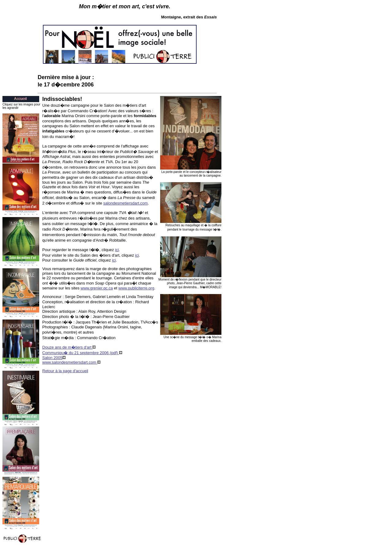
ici (117, 250)
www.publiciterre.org (136, 288)
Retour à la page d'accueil (65, 371)
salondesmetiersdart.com (125, 203)
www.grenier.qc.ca (97, 288)
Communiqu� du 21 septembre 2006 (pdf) (82, 353)
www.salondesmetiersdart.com (71, 362)
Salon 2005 (54, 358)
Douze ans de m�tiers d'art (69, 347)
